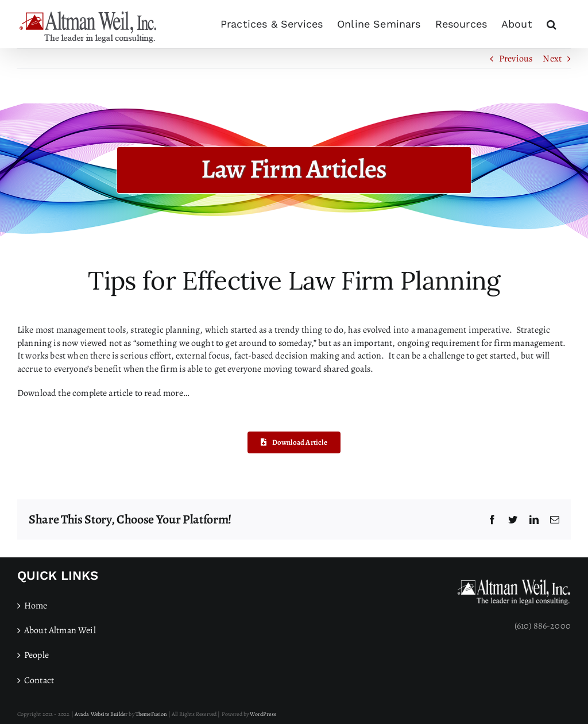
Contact (39, 680)
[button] (552, 24)
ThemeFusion (151, 714)
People (36, 655)
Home (36, 606)
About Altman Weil (60, 630)
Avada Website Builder (101, 714)
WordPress (263, 714)
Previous (516, 59)
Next (552, 59)
